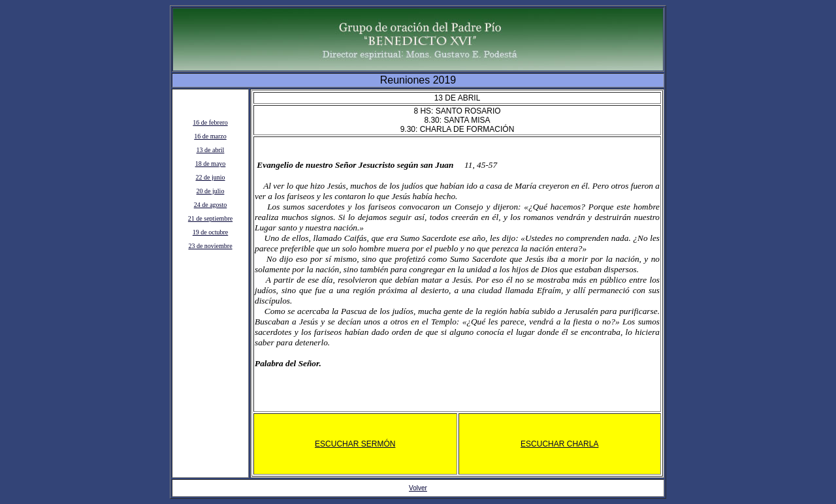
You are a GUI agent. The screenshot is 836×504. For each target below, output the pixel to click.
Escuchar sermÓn (355, 444)
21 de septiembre (210, 218)
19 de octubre (210, 232)
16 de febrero (210, 122)
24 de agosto (211, 205)
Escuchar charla (559, 444)
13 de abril (211, 150)
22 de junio (211, 177)
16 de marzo (210, 136)
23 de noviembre (210, 246)
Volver (418, 488)
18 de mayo (211, 164)
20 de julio (211, 191)
